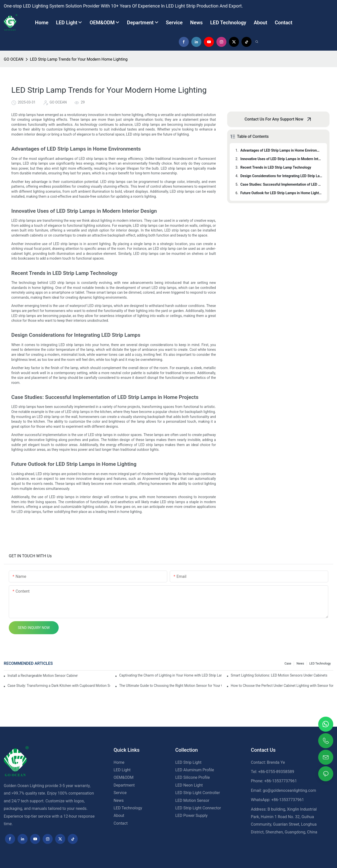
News (300, 664)
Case (288, 664)
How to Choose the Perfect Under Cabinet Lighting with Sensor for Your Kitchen (282, 686)
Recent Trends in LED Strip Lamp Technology (276, 167)
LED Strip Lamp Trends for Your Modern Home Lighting (79, 59)
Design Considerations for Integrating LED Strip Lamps (281, 176)
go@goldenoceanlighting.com (289, 790)
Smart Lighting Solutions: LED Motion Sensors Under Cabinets (279, 675)
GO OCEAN (14, 59)
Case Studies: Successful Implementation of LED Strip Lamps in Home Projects (281, 184)
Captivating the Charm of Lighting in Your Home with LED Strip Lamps (170, 675)
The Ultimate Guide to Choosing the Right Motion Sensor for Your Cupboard (170, 686)
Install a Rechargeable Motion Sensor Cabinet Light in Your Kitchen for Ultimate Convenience (43, 676)
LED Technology (320, 664)
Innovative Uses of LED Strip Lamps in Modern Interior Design (281, 159)
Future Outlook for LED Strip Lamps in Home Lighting (281, 193)
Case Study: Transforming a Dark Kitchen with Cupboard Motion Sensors (59, 686)
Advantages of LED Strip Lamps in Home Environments (281, 150)
